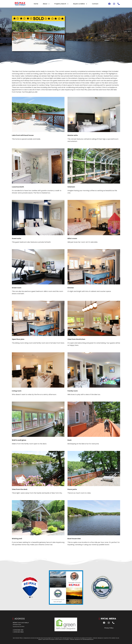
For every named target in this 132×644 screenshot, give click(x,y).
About (46, 4)
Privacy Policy (109, 628)
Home (36, 4)
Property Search (61, 4)
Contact (95, 4)
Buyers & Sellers (80, 4)
